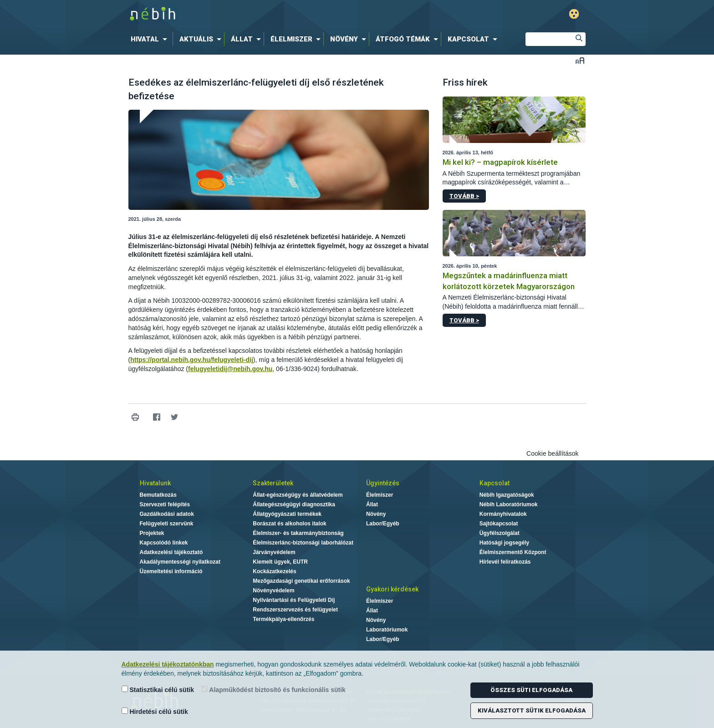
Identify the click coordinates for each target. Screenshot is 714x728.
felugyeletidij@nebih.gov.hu (230, 369)
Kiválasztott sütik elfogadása (532, 710)
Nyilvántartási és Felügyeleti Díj (294, 600)
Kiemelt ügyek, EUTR (280, 562)
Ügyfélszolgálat (500, 533)
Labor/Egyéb (383, 524)
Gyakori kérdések (392, 589)
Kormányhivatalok (503, 514)
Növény (376, 514)
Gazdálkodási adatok (167, 514)
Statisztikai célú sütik (158, 690)
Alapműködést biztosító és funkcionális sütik (273, 690)
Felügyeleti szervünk (167, 524)
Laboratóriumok (387, 630)
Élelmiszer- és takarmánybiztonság (298, 533)
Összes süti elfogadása (531, 690)
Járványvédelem (274, 552)
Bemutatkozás (158, 495)
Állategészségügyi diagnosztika (294, 504)
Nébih (260, 14)
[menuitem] (151, 39)
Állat (372, 504)
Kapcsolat (495, 483)
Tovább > (464, 196)
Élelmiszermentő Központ (513, 552)
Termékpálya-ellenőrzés (283, 619)
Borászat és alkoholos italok (289, 524)
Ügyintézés (383, 483)
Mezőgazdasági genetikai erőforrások (301, 581)
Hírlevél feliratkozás (505, 562)
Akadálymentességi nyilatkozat (180, 562)
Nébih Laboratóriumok (509, 504)
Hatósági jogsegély (504, 543)
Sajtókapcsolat (499, 524)
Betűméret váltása (580, 60)
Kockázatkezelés (274, 571)
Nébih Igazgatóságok (507, 495)
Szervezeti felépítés (165, 504)
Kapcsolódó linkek (164, 543)
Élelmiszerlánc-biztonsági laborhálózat (303, 543)
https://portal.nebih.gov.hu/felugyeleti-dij (192, 360)
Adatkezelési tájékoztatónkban (168, 664)
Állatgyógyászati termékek (287, 514)
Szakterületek (273, 483)
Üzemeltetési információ (171, 571)
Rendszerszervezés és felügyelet (295, 610)
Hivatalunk (155, 483)
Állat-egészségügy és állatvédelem (298, 495)
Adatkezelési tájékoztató (171, 552)
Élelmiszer (380, 495)
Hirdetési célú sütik (155, 711)
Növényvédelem (273, 591)
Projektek (152, 533)
